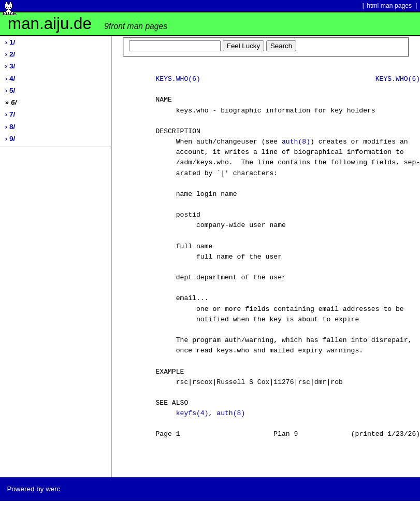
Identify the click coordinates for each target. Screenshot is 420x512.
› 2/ (10, 54)
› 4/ (10, 79)
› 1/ (10, 42)
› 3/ (10, 66)
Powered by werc (33, 489)
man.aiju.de (88, 24)
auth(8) (296, 142)
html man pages (389, 6)
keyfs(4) (192, 414)
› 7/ (10, 114)
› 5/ (10, 90)
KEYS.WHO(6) (178, 79)
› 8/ (10, 127)
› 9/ (10, 139)
